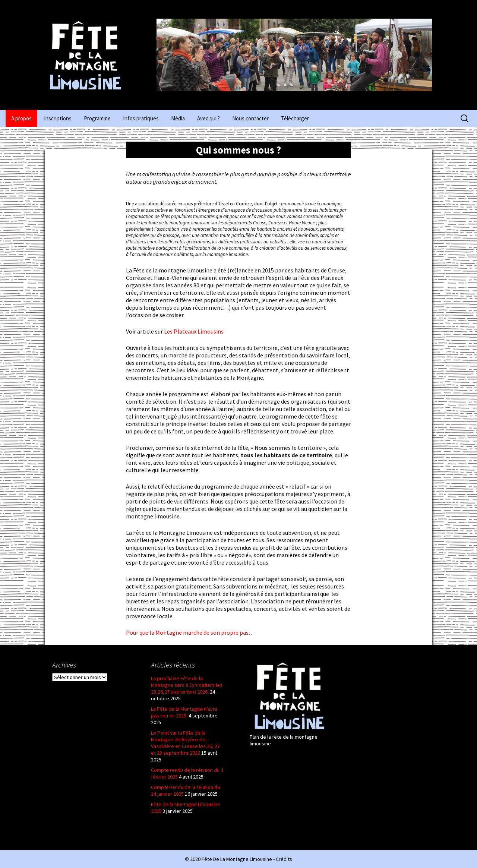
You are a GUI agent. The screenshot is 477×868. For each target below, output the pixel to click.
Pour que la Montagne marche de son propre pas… (190, 632)
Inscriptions (58, 118)
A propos (21, 118)
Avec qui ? (209, 118)
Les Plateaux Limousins (193, 331)
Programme (97, 118)
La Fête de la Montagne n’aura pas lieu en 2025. (184, 712)
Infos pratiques (141, 118)
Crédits (284, 859)
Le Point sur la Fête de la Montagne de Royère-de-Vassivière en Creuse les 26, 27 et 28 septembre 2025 (185, 743)
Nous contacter (250, 118)
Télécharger (295, 118)
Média (178, 118)
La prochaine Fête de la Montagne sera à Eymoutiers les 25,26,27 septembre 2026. (187, 685)
